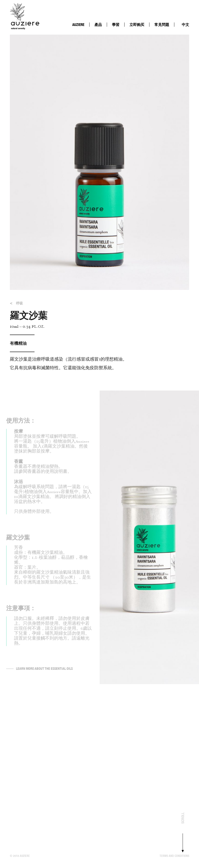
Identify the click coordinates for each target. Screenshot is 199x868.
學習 (116, 25)
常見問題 (162, 25)
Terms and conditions (174, 856)
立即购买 (137, 25)
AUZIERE (78, 25)
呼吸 (16, 305)
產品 (98, 25)
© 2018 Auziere (20, 856)
